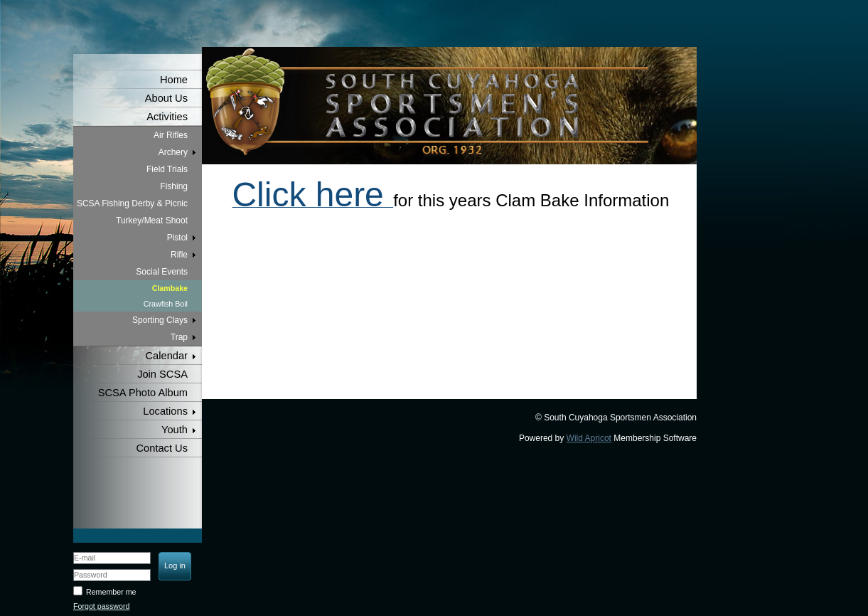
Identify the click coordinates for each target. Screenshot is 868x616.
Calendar (167, 356)
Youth (175, 430)
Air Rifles (171, 135)
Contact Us (162, 448)
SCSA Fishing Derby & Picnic (132, 203)
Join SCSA (162, 374)
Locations (165, 411)
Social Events (162, 272)
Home (174, 80)
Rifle (179, 255)
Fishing (174, 186)
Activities (167, 117)
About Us (166, 98)
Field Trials (167, 169)
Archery (173, 152)
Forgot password (101, 606)
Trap (179, 337)
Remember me (111, 592)
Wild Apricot (589, 438)
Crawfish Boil (166, 304)
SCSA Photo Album (143, 393)
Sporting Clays (160, 320)
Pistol (177, 238)
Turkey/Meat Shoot (152, 221)
